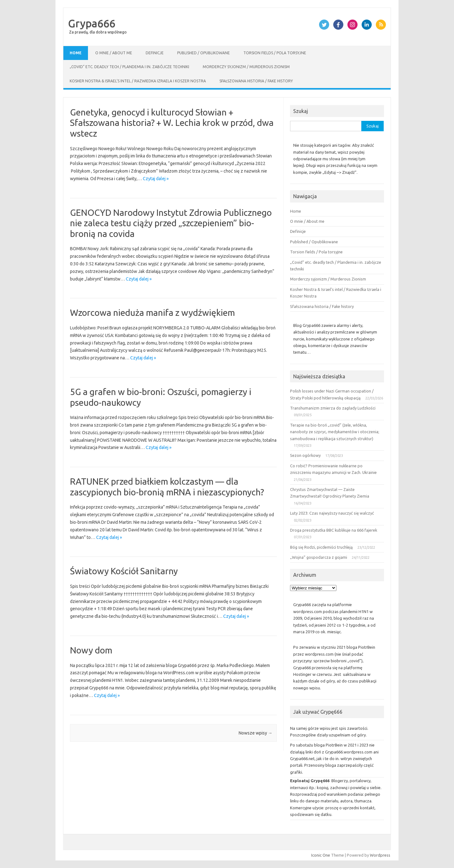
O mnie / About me (114, 53)
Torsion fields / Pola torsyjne (275, 53)
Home (76, 53)
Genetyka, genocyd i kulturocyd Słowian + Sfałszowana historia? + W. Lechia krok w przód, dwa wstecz (172, 123)
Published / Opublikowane (204, 53)
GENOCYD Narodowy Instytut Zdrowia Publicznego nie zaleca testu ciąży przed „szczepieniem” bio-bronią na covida (171, 223)
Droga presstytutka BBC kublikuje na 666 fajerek (334, 530)
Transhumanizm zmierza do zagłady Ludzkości (333, 408)
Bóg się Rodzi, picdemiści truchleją (321, 547)
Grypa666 (92, 23)
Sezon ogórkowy (305, 455)
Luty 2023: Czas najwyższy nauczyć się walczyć (332, 513)
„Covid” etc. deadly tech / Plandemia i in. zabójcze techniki (129, 67)
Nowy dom (91, 650)
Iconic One (321, 855)
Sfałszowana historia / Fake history (256, 81)
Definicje (155, 53)
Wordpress (380, 855)
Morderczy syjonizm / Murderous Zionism (246, 67)
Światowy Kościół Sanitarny (124, 571)
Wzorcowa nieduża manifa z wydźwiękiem (152, 313)
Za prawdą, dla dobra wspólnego (98, 32)
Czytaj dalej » (156, 179)
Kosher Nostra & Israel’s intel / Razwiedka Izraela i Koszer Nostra (138, 81)
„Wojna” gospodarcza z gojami (319, 557)
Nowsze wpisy (256, 733)
